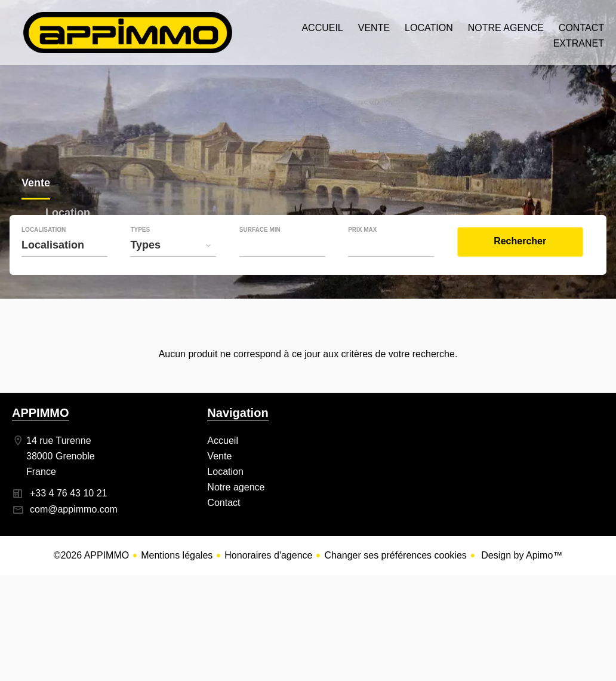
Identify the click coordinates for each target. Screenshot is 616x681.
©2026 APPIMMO (92, 555)
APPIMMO (41, 413)
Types (140, 230)
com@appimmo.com (74, 509)
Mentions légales (177, 555)
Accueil (127, 33)
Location (68, 214)
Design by (521, 555)
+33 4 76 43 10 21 (68, 493)
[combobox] (64, 245)
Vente (36, 184)
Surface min (260, 230)
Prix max (362, 230)
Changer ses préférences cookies (395, 555)
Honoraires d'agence (268, 555)
